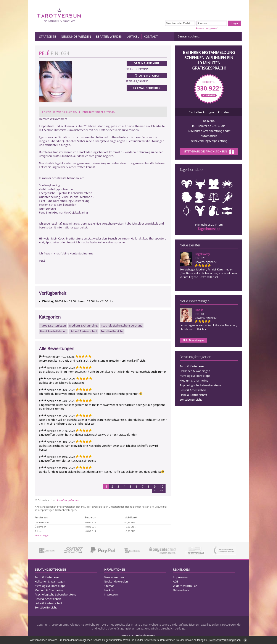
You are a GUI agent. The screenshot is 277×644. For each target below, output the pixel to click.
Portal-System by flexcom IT (139, 636)
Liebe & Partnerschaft (193, 395)
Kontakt (151, 36)
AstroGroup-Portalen (69, 500)
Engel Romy (202, 254)
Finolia (199, 310)
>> (162, 491)
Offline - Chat (146, 76)
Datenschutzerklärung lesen (225, 640)
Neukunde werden (76, 36)
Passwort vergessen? (207, 28)
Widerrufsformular (185, 586)
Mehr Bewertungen (193, 340)
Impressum (111, 594)
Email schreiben (146, 88)
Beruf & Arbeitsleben (193, 390)
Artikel (133, 36)
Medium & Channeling (194, 380)
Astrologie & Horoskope (195, 376)
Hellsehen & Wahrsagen (195, 371)
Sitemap (109, 586)
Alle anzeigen (42, 535)
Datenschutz (181, 590)
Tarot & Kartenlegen (192, 366)
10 (162, 486)
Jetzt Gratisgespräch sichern (209, 152)
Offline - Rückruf (147, 63)
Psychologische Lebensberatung (200, 385)
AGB (176, 581)
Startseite (48, 36)
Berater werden (109, 36)
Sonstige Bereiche (191, 400)
